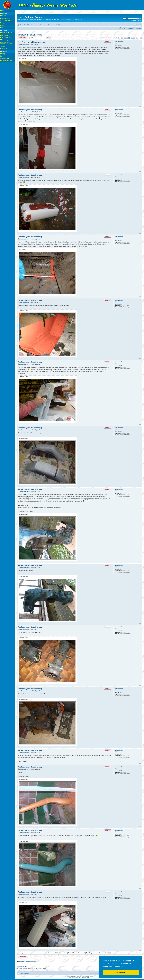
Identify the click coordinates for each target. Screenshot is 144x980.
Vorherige (21, 953)
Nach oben (140, 106)
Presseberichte (5, 18)
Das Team (92, 973)
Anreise (3, 25)
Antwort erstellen (23, 38)
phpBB (74, 976)
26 (134, 38)
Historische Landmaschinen (39, 25)
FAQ (122, 28)
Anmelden (138, 28)
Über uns (3, 16)
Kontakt (3, 28)
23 (127, 38)
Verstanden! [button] (121, 972)
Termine (3, 46)
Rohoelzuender (25, 44)
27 (137, 38)
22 (125, 38)
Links (2, 56)
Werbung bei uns (5, 58)
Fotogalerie (4, 23)
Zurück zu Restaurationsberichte (27, 961)
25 (132, 38)
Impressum (4, 49)
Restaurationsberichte (55, 25)
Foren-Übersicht (25, 25)
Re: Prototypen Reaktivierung (31, 42)
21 (122, 38)
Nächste (138, 953)
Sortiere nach (88, 953)
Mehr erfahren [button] (119, 967)
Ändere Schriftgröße (139, 24)
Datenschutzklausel (6, 61)
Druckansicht (136, 24)
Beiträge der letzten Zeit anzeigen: (63, 953)
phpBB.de (87, 977)
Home (2, 11)
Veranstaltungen (5, 21)
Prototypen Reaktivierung (30, 35)
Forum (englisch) (5, 38)
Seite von (112, 38)
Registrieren (129, 28)
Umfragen (3, 54)
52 (141, 38)
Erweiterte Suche (136, 20)
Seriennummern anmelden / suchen (6, 43)
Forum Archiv (4, 35)
